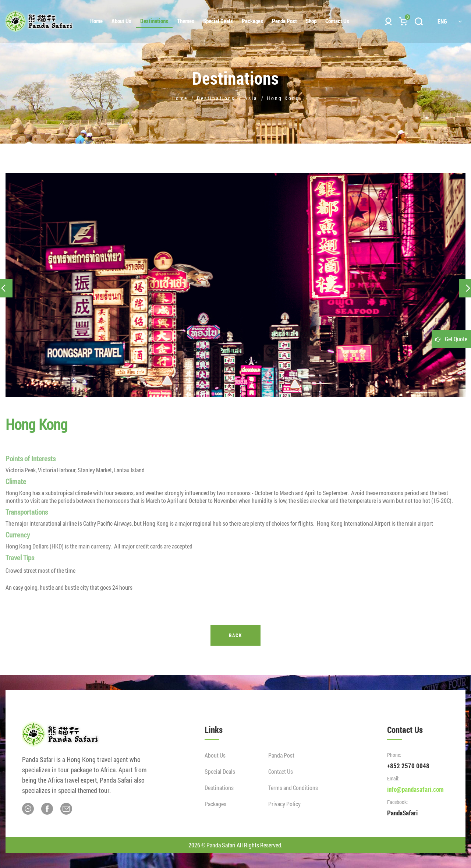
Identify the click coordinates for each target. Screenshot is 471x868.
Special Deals (220, 771)
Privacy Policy (284, 804)
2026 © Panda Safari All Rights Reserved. (235, 845)
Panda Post (281, 755)
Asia (251, 98)
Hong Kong (283, 98)
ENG (450, 21)
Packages (215, 804)
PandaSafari (402, 813)
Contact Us (281, 771)
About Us (215, 755)
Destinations (216, 98)
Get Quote (456, 339)
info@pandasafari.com (415, 789)
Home (180, 98)
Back (235, 635)
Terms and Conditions (293, 788)
